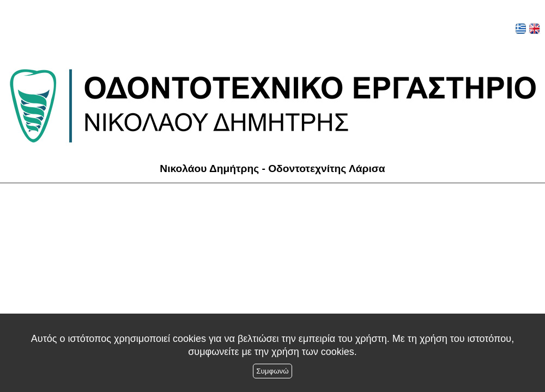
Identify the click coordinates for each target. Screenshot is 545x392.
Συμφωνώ (272, 371)
